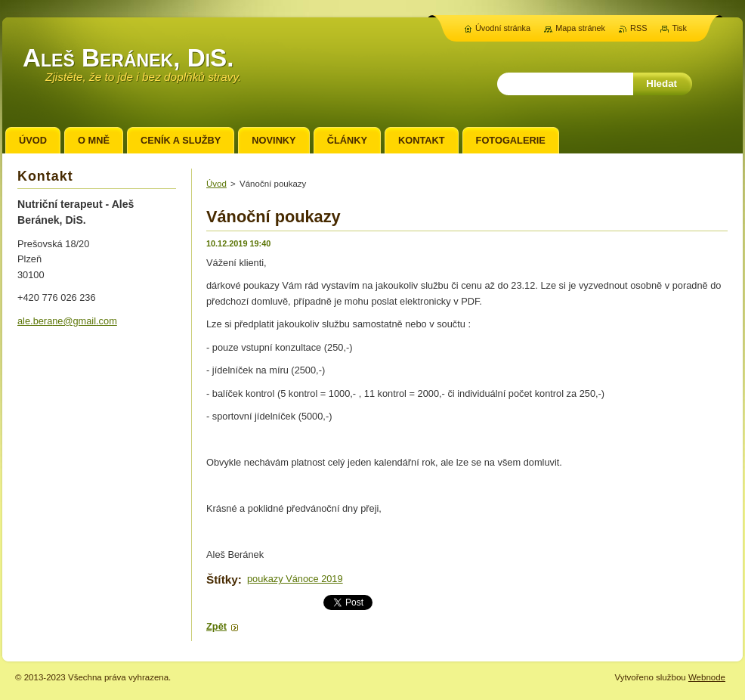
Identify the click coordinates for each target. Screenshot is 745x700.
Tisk (679, 28)
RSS (638, 28)
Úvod (216, 184)
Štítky (222, 579)
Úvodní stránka (503, 28)
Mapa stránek (580, 28)
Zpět (216, 626)
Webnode (707, 677)
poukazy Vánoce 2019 (295, 579)
